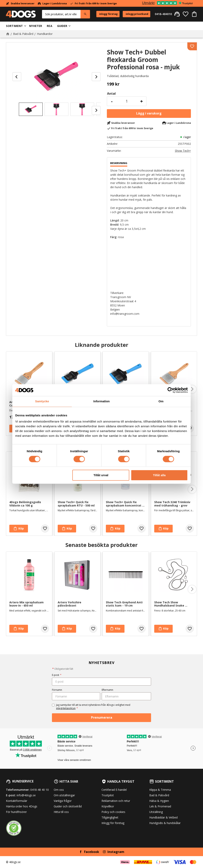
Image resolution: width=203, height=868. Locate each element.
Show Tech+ (183, 151)
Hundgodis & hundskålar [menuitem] (165, 823)
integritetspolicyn (66, 708)
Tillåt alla (159, 475)
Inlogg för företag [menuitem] (113, 823)
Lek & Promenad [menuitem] (160, 806)
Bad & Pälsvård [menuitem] (159, 795)
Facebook (92, 852)
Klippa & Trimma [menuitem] (160, 790)
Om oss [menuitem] (59, 790)
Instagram (116, 852)
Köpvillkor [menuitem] (108, 806)
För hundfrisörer (16, 812)
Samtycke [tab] (42, 401)
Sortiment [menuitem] (14, 26)
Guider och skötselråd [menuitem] (68, 806)
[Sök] (85, 14)
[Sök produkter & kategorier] (61, 14)
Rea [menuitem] (49, 26)
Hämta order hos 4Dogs (22, 806)
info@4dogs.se (26, 795)
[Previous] (17, 77)
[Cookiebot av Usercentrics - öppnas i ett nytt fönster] (170, 390)
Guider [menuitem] (62, 26)
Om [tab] (161, 401)
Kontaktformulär (17, 801)
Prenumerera (102, 717)
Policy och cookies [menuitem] (113, 812)
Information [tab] (102, 401)
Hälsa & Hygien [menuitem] (159, 801)
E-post (57, 675)
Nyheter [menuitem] (36, 26)
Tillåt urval (101, 475)
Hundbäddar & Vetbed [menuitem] (163, 817)
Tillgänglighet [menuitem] (110, 817)
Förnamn (57, 690)
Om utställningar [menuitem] (64, 795)
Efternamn (107, 690)
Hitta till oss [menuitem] (61, 812)
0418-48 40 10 (40, 790)
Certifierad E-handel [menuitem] (114, 790)
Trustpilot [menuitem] (108, 795)
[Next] (96, 77)
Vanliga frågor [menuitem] (63, 801)
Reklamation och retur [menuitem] (116, 801)
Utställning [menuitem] (156, 812)
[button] (186, 14)
